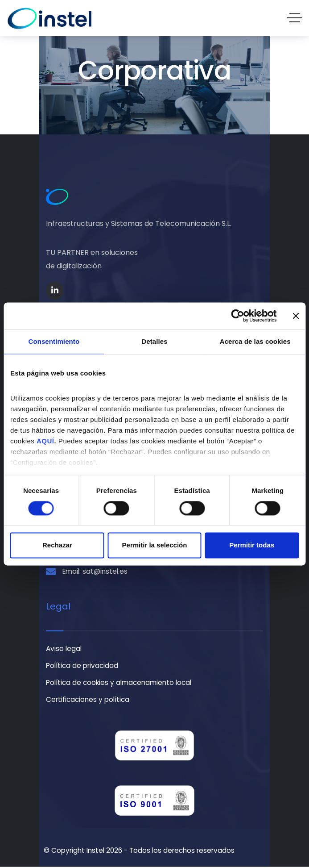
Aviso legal (64, 649)
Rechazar (57, 545)
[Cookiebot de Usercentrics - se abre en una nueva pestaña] (237, 316)
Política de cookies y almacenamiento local (119, 684)
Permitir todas (252, 545)
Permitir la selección (155, 545)
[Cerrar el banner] (296, 316)
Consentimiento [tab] (54, 341)
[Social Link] (55, 291)
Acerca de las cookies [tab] (255, 341)
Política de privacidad (82, 666)
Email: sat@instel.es (95, 572)
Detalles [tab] (154, 341)
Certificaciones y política (88, 701)
